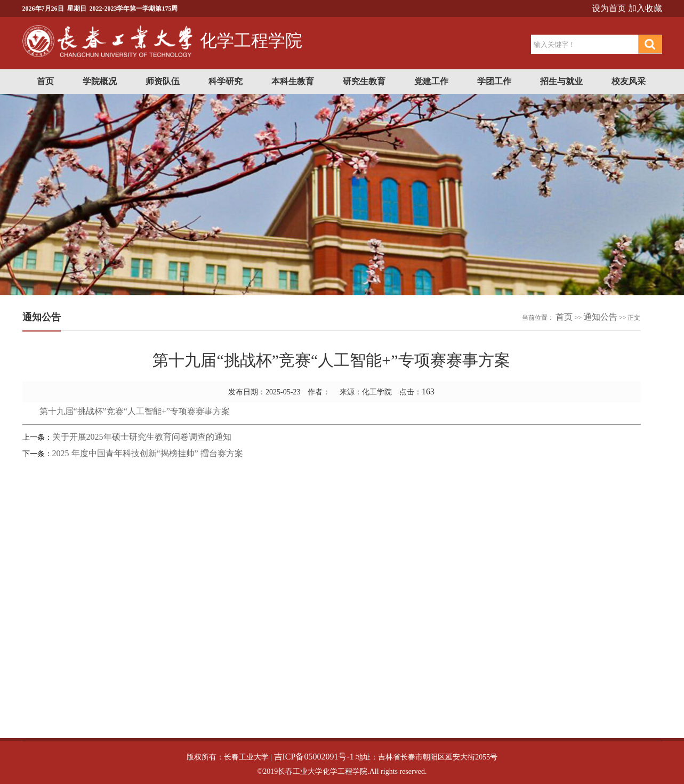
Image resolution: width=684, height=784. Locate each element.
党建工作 (431, 81)
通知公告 (600, 317)
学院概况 (100, 81)
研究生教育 (364, 81)
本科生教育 (293, 81)
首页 (45, 81)
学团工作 (494, 81)
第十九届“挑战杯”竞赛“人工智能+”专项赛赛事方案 (135, 411)
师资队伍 (163, 81)
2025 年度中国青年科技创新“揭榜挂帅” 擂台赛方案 (148, 453)
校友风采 (629, 81)
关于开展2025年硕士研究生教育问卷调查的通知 (142, 437)
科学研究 (226, 81)
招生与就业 (561, 81)
